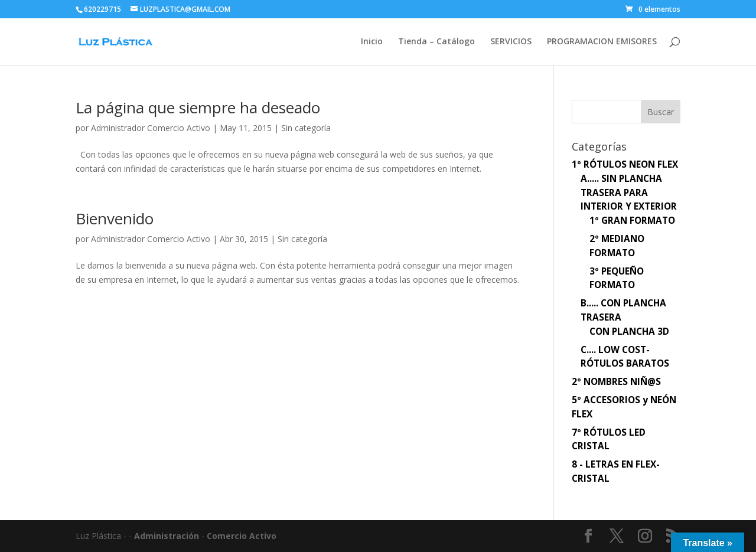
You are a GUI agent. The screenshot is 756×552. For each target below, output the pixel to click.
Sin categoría (306, 128)
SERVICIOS (511, 42)
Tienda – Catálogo (436, 42)
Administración (167, 536)
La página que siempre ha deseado (198, 107)
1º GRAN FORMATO (632, 221)
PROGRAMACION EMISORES (602, 42)
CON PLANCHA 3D (629, 331)
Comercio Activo (242, 536)
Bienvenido (115, 218)
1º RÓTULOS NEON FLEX (625, 164)
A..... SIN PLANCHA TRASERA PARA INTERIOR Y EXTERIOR (629, 193)
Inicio (372, 42)
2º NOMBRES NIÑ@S (616, 382)
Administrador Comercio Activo (151, 128)
